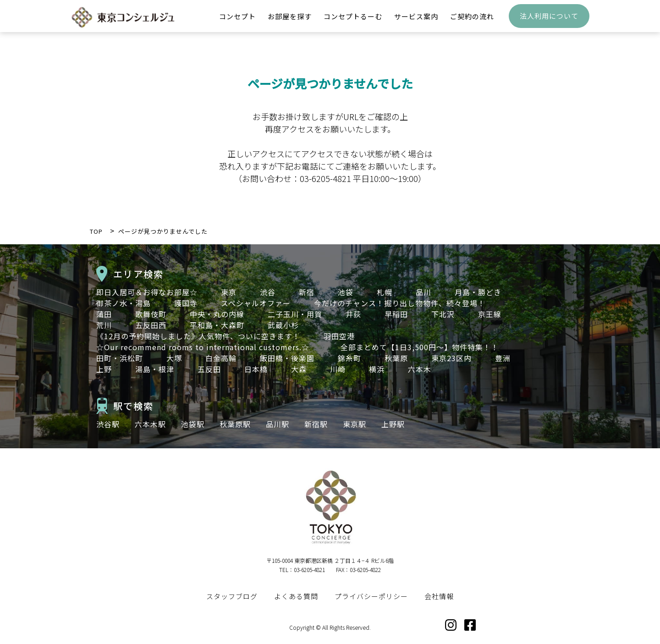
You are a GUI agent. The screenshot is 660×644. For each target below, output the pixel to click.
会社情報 (439, 596)
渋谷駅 (108, 424)
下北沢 (443, 314)
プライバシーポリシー (371, 596)
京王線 (490, 314)
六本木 (420, 369)
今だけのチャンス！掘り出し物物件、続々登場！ (400, 303)
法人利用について (549, 21)
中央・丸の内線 (217, 314)
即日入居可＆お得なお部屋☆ (147, 292)
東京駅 (355, 424)
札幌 (385, 292)
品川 (423, 292)
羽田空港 (339, 336)
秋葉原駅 (235, 424)
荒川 (104, 325)
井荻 (353, 314)
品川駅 (278, 424)
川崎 (338, 369)
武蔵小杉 (283, 325)
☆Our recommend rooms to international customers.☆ (207, 347)
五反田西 (151, 325)
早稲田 (396, 314)
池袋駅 (193, 424)
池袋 (346, 292)
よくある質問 (296, 596)
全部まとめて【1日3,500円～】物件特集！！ (420, 347)
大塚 (174, 358)
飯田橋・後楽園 (287, 358)
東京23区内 (451, 358)
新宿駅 (316, 424)
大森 (299, 369)
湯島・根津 (155, 369)
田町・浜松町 (120, 358)
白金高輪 (221, 358)
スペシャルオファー (256, 303)
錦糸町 (349, 358)
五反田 (209, 369)
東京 (229, 292)
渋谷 (268, 292)
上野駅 (393, 424)
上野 (104, 369)
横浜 (377, 369)
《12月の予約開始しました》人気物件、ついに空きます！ (198, 336)
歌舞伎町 (151, 314)
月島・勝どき (478, 292)
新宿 (307, 292)
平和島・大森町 (217, 325)
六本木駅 (150, 424)
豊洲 (503, 358)
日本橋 (256, 369)
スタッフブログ (232, 596)
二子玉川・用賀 (295, 314)
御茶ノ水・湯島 (124, 303)
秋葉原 (396, 358)
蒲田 (104, 314)
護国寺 (186, 303)
